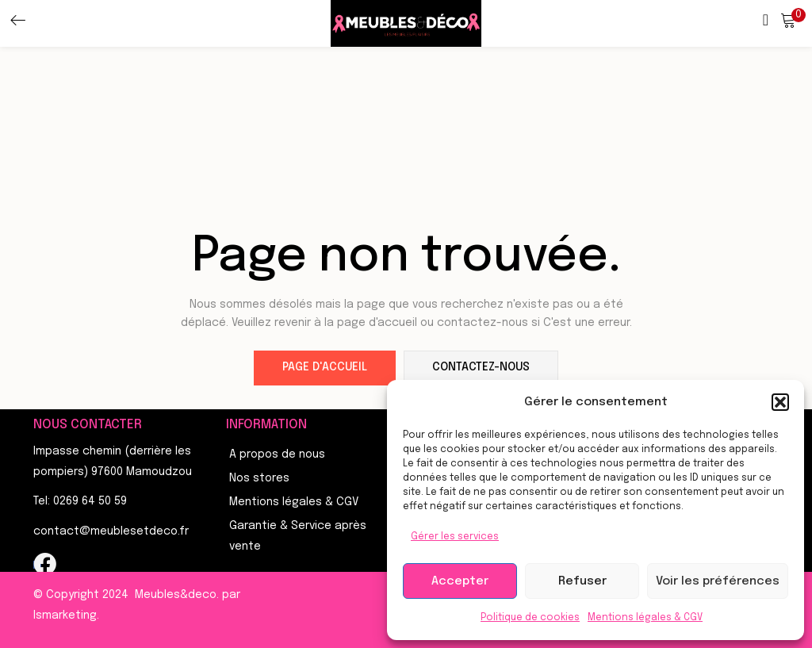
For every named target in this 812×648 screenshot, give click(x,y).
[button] (780, 402)
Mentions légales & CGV (645, 618)
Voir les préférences (718, 581)
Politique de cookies (530, 618)
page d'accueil (325, 368)
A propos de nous (277, 454)
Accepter (460, 581)
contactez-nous (481, 368)
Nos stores (259, 478)
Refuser (582, 581)
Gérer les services (455, 537)
